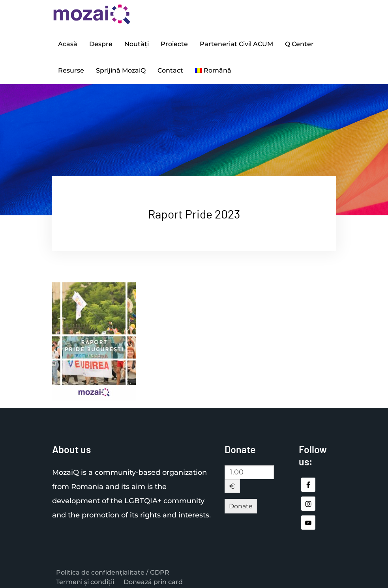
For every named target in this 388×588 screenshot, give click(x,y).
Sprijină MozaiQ (121, 66)
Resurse (71, 66)
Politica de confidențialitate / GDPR (113, 568)
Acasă (68, 43)
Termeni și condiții (85, 577)
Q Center (299, 43)
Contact (170, 66)
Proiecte (174, 43)
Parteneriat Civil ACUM (236, 43)
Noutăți (137, 43)
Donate (241, 501)
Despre (101, 43)
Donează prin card (153, 577)
